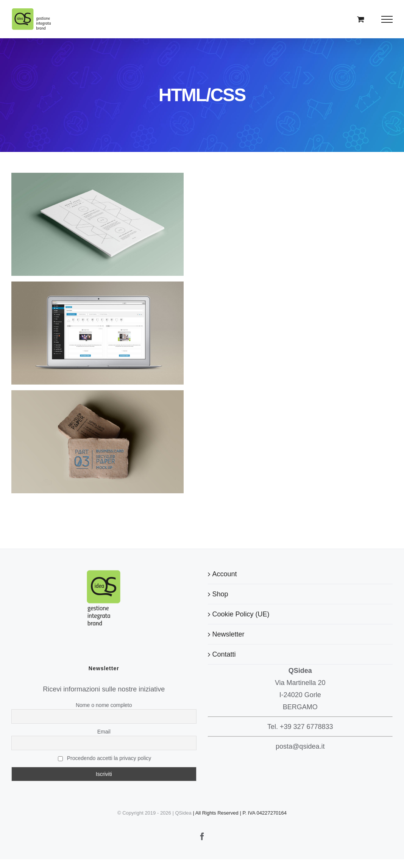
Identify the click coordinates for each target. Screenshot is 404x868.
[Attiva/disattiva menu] (387, 19)
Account (225, 574)
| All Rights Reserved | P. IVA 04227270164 (240, 813)
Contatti (224, 654)
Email (104, 732)
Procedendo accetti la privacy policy (105, 758)
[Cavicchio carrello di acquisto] (361, 19)
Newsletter (229, 634)
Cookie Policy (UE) (241, 614)
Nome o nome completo (104, 705)
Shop (220, 594)
